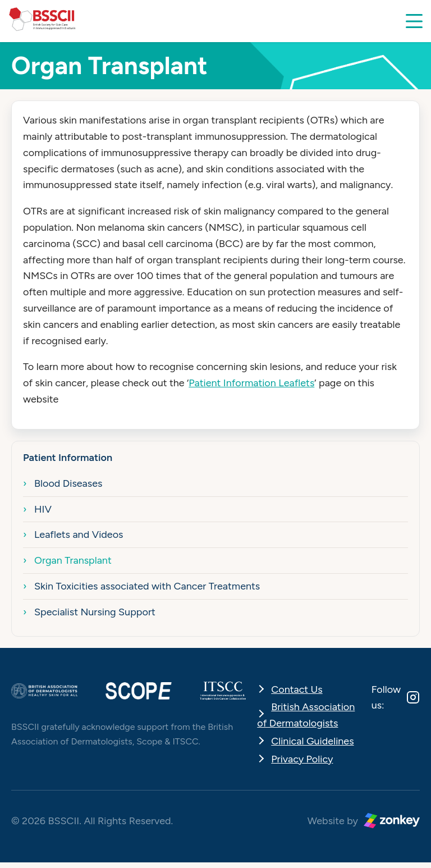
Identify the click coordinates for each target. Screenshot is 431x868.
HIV (43, 509)
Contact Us (297, 689)
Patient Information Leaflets (251, 383)
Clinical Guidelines (312, 741)
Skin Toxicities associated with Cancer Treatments (147, 586)
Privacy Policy (302, 759)
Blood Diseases (68, 483)
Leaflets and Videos (79, 534)
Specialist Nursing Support (95, 612)
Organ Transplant (73, 560)
